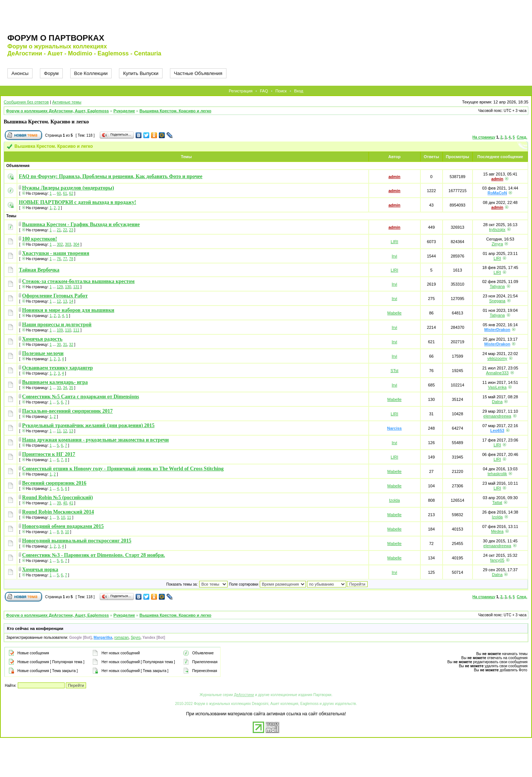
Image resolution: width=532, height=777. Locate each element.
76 (59, 259)
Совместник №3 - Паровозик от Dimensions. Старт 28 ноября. (94, 555)
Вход (299, 91)
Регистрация (241, 91)
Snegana (497, 301)
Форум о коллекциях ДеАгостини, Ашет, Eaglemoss (57, 111)
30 (59, 345)
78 (71, 259)
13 (65, 301)
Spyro (136, 638)
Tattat (497, 502)
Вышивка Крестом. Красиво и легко (176, 111)
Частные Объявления (198, 73)
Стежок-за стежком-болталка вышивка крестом (79, 281)
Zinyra (497, 244)
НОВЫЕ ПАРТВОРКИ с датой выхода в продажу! (77, 202)
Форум (51, 73)
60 (59, 193)
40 (65, 503)
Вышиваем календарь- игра (55, 382)
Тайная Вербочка (39, 270)
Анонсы (20, 73)
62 (71, 193)
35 (71, 388)
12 (59, 301)
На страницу (484, 137)
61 (65, 193)
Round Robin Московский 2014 (58, 512)
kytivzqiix (497, 229)
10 (63, 517)
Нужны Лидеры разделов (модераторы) (68, 188)
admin (394, 177)
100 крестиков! (40, 239)
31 (65, 345)
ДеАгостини (244, 695)
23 (71, 230)
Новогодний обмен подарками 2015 (63, 526)
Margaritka (103, 638)
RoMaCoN (497, 193)
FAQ (264, 91)
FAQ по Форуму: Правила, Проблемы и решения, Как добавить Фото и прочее (111, 176)
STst (394, 371)
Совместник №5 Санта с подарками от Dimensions (81, 397)
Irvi (394, 256)
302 (60, 244)
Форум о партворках (56, 38)
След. (522, 137)
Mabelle (394, 313)
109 (60, 330)
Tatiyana (497, 286)
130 (68, 287)
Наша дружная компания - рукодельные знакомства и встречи (96, 440)
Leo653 (497, 430)
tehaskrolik (497, 474)
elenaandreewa (497, 416)
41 (71, 503)
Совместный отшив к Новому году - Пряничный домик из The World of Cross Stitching (123, 469)
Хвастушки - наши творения (56, 253)
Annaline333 (497, 373)
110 (68, 330)
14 (71, 301)
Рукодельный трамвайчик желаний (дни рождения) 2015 (88, 425)
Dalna (497, 402)
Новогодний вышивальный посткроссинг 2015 (77, 541)
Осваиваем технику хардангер (58, 368)
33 (59, 388)
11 (59, 431)
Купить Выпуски (141, 73)
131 (76, 287)
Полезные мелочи (43, 353)
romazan (121, 638)
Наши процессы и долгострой (57, 325)
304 (76, 244)
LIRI (395, 242)
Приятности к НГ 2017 (49, 454)
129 (60, 287)
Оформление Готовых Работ (55, 296)
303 (68, 244)
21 (59, 230)
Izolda (394, 500)
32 (71, 345)
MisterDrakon (497, 330)
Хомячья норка (40, 570)
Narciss (395, 428)
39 (59, 503)
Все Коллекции (91, 73)
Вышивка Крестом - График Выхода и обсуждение (81, 224)
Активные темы (67, 102)
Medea (497, 531)
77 (65, 259)
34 (65, 388)
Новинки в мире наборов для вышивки (68, 310)
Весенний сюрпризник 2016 (54, 483)
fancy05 (497, 560)
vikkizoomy (497, 358)
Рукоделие (124, 111)
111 (76, 330)
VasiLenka (497, 387)
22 (65, 230)
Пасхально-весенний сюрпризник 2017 (67, 411)
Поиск (281, 91)
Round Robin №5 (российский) (58, 497)
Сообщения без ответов (26, 102)
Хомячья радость (42, 339)
